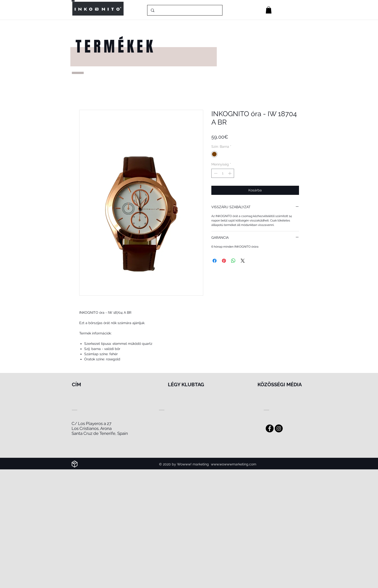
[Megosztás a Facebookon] (215, 261)
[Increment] (230, 173)
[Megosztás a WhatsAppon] (233, 261)
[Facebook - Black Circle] (270, 428)
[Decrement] (215, 173)
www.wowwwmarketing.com (234, 464)
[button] (269, 10)
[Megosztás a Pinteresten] (224, 261)
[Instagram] (279, 428)
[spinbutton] (223, 173)
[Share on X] (243, 261)
